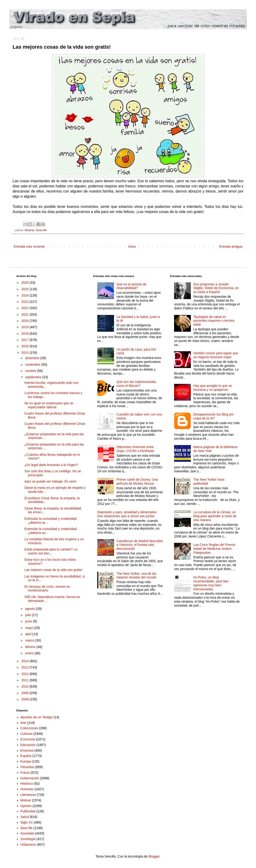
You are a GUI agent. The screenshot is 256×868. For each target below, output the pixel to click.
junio (29, 621)
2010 (25, 686)
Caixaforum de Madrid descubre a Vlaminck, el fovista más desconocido (140, 545)
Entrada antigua (231, 247)
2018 (25, 334)
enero (30, 653)
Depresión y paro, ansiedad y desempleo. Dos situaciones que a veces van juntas (127, 514)
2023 (25, 302)
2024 (25, 295)
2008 (25, 699)
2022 (25, 308)
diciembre (33, 358)
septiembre (34, 377)
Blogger (154, 856)
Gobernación (30, 778)
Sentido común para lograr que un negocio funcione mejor (216, 355)
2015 (25, 353)
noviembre (33, 365)
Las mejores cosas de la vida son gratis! (53, 570)
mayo (30, 628)
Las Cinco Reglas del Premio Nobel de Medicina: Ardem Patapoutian (214, 549)
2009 (25, 693)
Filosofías (27, 767)
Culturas (27, 734)
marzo (30, 640)
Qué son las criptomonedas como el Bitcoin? (136, 384)
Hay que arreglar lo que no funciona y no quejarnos (213, 388)
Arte (24, 723)
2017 (25, 340)
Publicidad (28, 811)
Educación (28, 745)
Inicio (132, 247)
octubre (31, 371)
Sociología (28, 839)
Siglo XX (27, 822)
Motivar (29, 230)
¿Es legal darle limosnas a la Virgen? (51, 465)
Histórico (27, 784)
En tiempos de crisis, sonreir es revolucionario (47, 589)
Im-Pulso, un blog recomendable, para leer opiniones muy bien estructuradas (211, 583)
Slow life (41, 230)
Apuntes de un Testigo (37, 717)
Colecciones (29, 728)
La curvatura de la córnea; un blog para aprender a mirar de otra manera (215, 516)
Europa (26, 761)
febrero (31, 647)
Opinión (26, 806)
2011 (25, 680)
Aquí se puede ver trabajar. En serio (50, 481)
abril (29, 634)
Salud (25, 817)
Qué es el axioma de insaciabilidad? (131, 286)
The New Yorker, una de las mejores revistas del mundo (136, 576)
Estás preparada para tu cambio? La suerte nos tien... (51, 551)
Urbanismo (28, 844)
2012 (25, 674)
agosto (30, 609)
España (26, 756)
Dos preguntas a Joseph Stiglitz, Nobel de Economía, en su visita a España (216, 288)
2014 (25, 661)
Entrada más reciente (29, 247)
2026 (25, 283)
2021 (25, 314)
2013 (25, 667)
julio (29, 615)
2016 (25, 346)
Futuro (25, 773)
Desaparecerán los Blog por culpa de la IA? (214, 416)
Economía (28, 739)
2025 (25, 289)
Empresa (27, 750)
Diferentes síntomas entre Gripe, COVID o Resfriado (135, 449)
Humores (27, 789)
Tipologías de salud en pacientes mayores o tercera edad (214, 321)
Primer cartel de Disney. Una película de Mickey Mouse (137, 481)
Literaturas (28, 795)
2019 (25, 327)
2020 (25, 321)
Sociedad (27, 833)
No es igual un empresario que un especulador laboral (49, 405)
